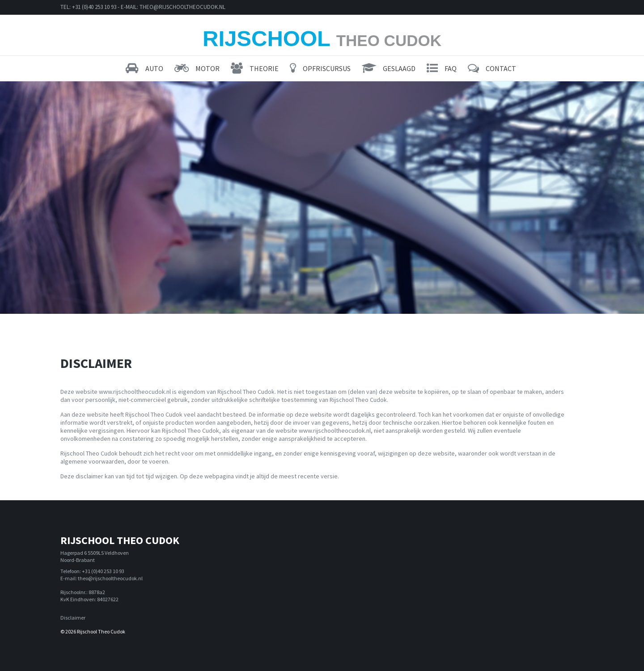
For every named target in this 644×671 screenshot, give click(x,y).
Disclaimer (73, 618)
